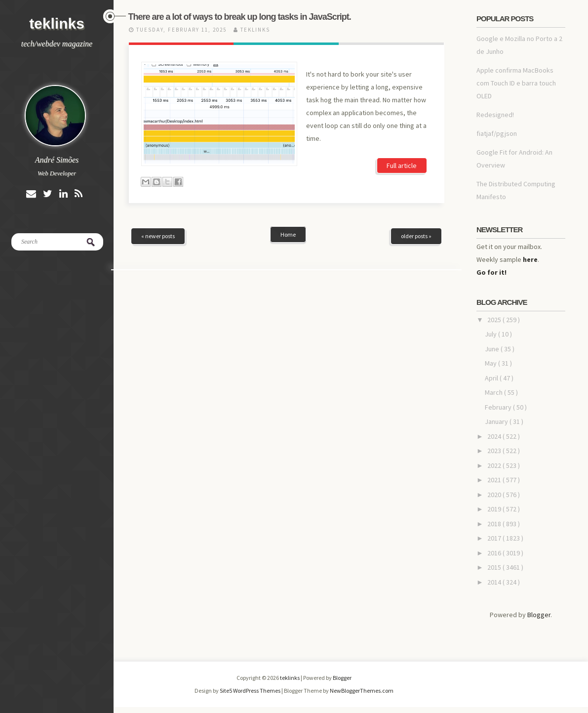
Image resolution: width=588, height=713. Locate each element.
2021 (495, 480)
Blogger (539, 615)
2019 (495, 509)
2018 (495, 524)
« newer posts (158, 236)
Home (288, 234)
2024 (495, 436)
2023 (495, 451)
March (494, 392)
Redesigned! (495, 115)
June (493, 349)
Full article (402, 166)
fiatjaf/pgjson (497, 133)
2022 (495, 465)
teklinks (57, 23)
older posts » (416, 236)
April (492, 378)
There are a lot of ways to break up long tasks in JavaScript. (240, 17)
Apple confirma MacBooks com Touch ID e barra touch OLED (516, 83)
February (499, 407)
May (491, 363)
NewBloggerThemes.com (362, 691)
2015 (495, 567)
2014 (495, 582)
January (497, 421)
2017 (495, 538)
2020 (495, 495)
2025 (495, 320)
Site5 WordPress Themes (251, 691)
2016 (495, 553)
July (491, 334)
